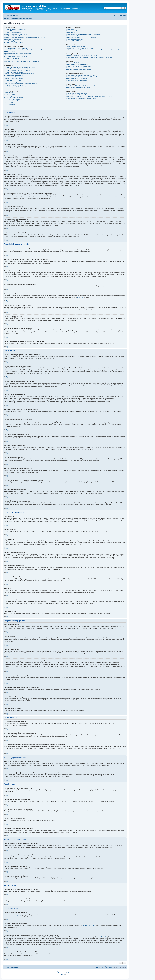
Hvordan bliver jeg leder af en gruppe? (76, 36)
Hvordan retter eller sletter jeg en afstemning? (16, 75)
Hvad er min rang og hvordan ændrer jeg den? (16, 60)
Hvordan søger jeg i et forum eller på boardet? (78, 63)
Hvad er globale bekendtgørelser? (13, 99)
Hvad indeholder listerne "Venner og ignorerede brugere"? (81, 56)
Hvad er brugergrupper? (72, 33)
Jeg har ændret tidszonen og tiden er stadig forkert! (17, 53)
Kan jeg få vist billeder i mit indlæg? (13, 98)
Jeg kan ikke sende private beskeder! (76, 46)
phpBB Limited (48, 914)
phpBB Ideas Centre (89, 926)
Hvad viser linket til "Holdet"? (74, 41)
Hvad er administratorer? (73, 29)
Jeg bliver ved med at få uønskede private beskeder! (80, 48)
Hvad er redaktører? (71, 31)
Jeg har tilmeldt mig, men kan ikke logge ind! (16, 34)
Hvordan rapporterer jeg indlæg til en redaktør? (16, 82)
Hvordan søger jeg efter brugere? (75, 68)
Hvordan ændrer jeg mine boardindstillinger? (16, 48)
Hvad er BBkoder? (9, 93)
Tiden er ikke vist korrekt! (11, 52)
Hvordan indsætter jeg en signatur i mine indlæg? (17, 70)
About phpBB (18, 916)
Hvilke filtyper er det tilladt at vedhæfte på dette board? (81, 86)
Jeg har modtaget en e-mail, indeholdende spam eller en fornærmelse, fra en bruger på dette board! (92, 50)
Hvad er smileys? (9, 96)
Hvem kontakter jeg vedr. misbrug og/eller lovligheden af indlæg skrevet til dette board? (89, 96)
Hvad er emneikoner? (10, 106)
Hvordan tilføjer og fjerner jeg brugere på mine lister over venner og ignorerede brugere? (89, 57)
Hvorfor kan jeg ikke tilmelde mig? (13, 33)
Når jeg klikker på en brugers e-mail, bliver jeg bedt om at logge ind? (22, 61)
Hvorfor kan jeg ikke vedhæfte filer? (13, 79)
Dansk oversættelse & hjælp (65, 973)
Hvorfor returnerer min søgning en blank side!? (78, 66)
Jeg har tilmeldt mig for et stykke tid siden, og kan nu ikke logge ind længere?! (24, 38)
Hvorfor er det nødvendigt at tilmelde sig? (15, 29)
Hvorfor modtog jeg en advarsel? (13, 80)
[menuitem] (15, 15)
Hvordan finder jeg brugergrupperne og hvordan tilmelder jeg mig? (84, 34)
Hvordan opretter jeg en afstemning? (14, 72)
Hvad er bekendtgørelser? (11, 101)
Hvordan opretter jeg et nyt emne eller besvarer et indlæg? (19, 67)
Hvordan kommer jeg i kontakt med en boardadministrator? (82, 98)
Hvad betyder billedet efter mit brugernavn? (15, 56)
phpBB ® (80, 297)
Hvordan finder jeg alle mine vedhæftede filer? (78, 87)
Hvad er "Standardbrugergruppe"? (75, 39)
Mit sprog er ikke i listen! (10, 55)
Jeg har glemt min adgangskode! (13, 39)
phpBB (59, 971)
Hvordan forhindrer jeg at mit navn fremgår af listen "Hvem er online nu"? (23, 50)
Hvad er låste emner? (10, 104)
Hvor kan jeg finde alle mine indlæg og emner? (78, 69)
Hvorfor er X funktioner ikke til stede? (76, 95)
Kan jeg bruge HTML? (10, 94)
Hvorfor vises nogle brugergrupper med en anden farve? (81, 38)
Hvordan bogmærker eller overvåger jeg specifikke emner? (82, 77)
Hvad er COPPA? (9, 31)
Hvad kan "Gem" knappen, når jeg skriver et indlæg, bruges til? (21, 84)
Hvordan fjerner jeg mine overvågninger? (77, 80)
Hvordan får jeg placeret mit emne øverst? (15, 87)
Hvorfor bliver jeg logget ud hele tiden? (14, 41)
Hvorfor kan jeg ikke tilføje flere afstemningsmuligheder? (19, 74)
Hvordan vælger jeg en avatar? (12, 58)
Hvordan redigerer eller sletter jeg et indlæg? (16, 69)
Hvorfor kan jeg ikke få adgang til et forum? (15, 77)
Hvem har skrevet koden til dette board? (77, 93)
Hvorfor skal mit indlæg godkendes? (14, 85)
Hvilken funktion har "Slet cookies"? (13, 42)
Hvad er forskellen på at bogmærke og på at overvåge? (81, 75)
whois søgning (103, 937)
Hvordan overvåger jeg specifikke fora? (76, 78)
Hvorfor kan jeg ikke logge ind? (12, 36)
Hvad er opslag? (8, 103)
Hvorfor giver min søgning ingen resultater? (78, 65)
